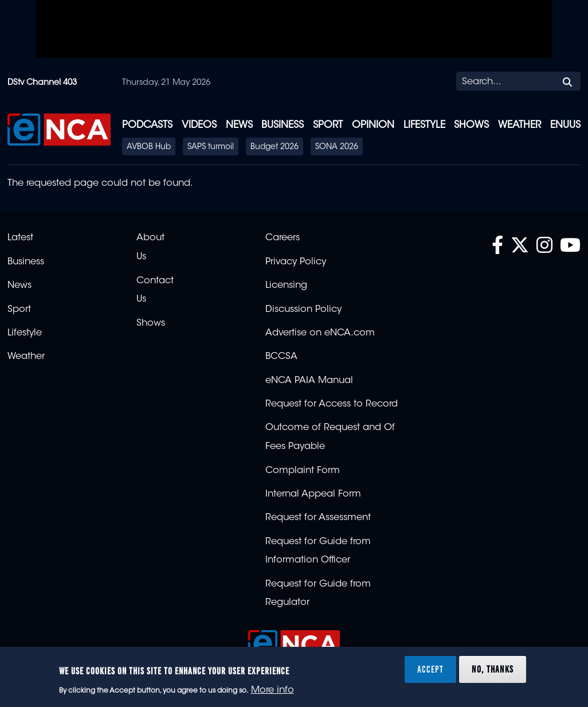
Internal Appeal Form (313, 494)
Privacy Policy (296, 262)
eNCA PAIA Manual (309, 381)
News (239, 125)
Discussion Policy (303, 310)
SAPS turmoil (211, 147)
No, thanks (493, 669)
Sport (328, 125)
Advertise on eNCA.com (320, 333)
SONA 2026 (337, 147)
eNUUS (565, 125)
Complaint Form (303, 471)
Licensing (286, 286)
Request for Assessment (318, 518)
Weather (520, 125)
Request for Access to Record (332, 404)
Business (283, 125)
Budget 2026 (275, 147)
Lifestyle (424, 125)
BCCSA (281, 357)
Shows (471, 125)
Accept (430, 669)
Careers (283, 238)
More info (273, 690)
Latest (20, 238)
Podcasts (147, 125)
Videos (199, 125)
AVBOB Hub (149, 147)
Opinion (373, 125)
